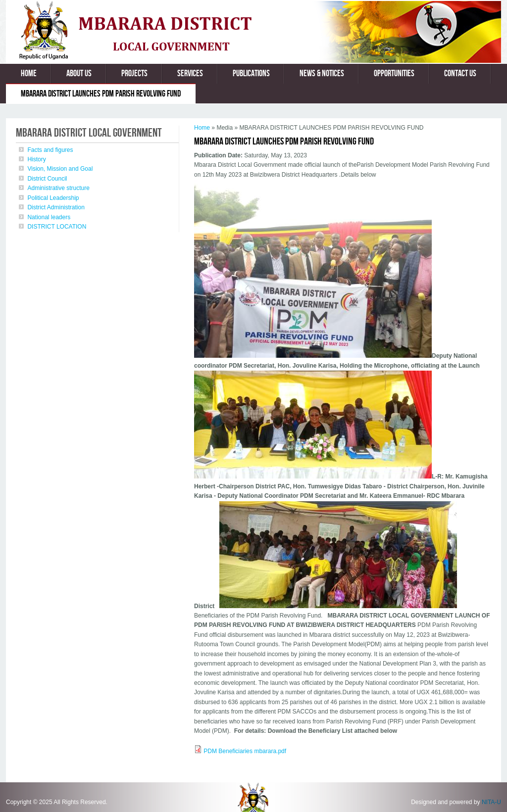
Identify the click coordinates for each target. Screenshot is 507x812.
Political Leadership (53, 198)
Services (190, 73)
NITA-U (491, 802)
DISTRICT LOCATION (57, 227)
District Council (47, 179)
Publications (251, 73)
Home (29, 73)
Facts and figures (50, 150)
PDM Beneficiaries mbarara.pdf (245, 751)
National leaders (49, 217)
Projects (134, 73)
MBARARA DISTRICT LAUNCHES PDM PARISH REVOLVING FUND (101, 94)
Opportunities (394, 73)
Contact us (460, 73)
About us (79, 73)
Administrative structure (58, 188)
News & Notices (322, 73)
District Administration (56, 207)
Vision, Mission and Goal (60, 169)
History (36, 159)
